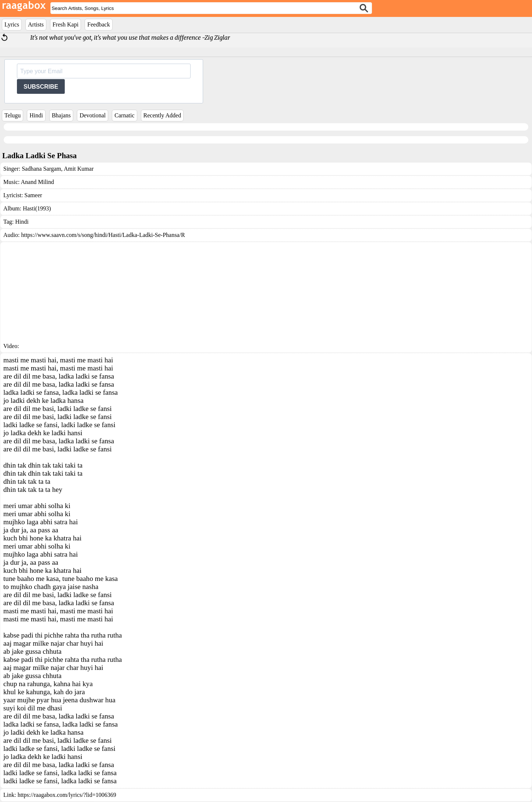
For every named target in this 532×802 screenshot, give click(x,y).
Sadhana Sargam (41, 169)
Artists (36, 24)
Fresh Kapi (66, 24)
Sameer (33, 195)
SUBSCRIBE (41, 87)
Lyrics (12, 24)
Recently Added (162, 115)
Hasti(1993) (37, 208)
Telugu (13, 115)
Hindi (36, 115)
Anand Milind (38, 182)
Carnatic (124, 115)
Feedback (98, 24)
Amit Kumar (78, 169)
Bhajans (61, 115)
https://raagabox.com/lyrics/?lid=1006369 (67, 795)
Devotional (93, 115)
